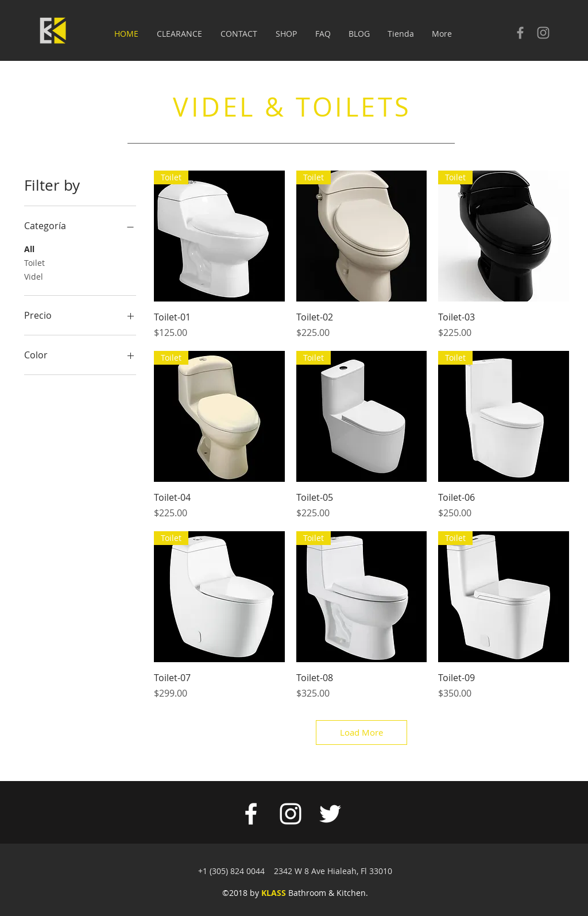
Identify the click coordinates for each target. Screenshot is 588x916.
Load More (361, 732)
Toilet (34, 262)
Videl (34, 276)
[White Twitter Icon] (330, 814)
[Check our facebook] (520, 33)
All (29, 248)
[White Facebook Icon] (251, 814)
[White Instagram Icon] (291, 814)
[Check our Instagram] (543, 33)
